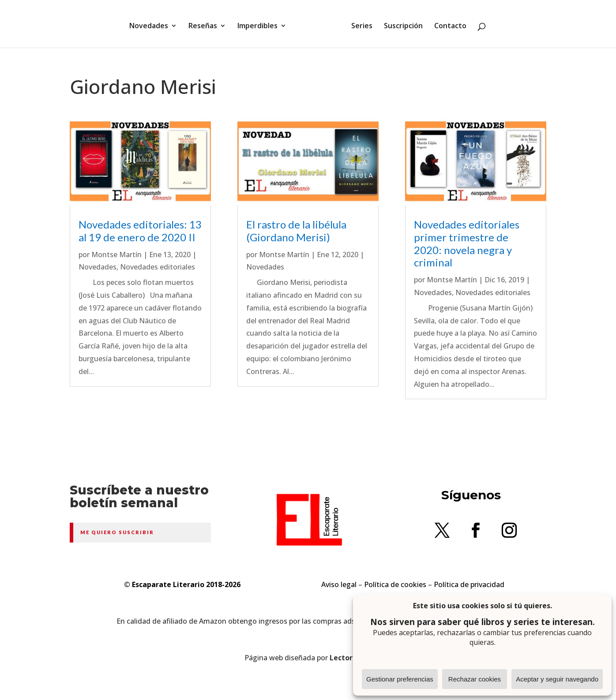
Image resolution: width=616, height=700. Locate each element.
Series (359, 23)
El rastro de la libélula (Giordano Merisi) (296, 231)
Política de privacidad (469, 584)
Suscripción (400, 23)
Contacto (447, 23)
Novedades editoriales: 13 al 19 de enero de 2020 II (140, 231)
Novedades (152, 23)
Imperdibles (261, 23)
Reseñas (206, 23)
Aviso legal (339, 584)
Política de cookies (395, 584)
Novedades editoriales (158, 267)
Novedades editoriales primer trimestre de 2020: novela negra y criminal (467, 243)
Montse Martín (116, 255)
